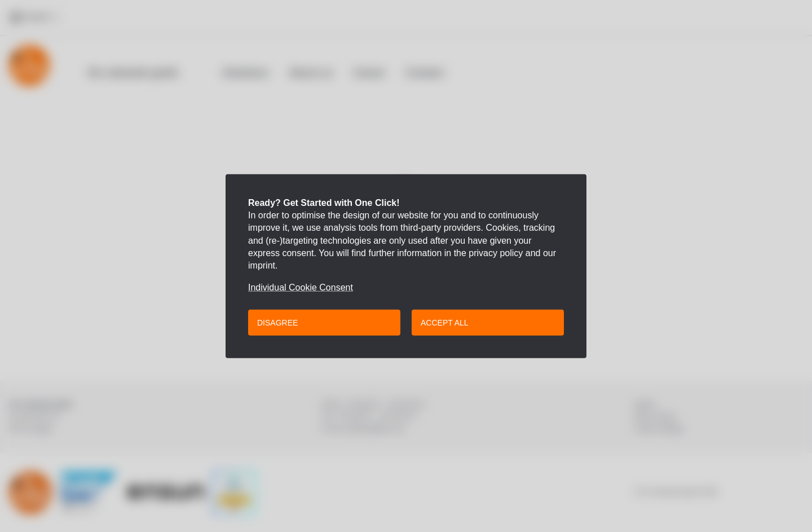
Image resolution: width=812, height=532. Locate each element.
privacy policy (496, 253)
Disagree (277, 323)
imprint (262, 265)
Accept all (445, 323)
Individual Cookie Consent (301, 288)
